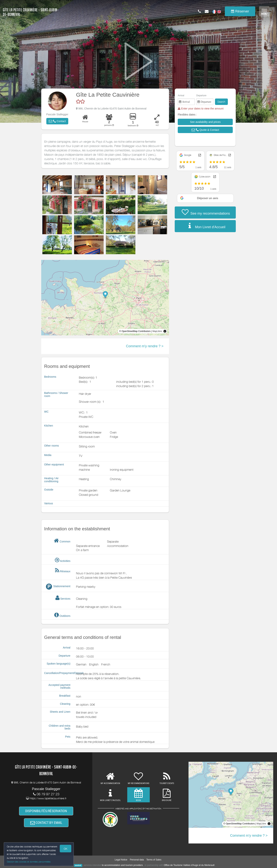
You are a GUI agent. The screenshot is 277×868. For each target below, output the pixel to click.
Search (221, 102)
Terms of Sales (154, 860)
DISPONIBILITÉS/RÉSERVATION (46, 811)
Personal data (137, 860)
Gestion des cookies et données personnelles (29, 862)
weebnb (78, 865)
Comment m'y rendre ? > (145, 346)
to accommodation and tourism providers (122, 865)
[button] (57, 121)
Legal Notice (121, 860)
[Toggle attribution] (165, 331)
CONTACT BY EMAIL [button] (46, 823)
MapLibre (157, 331)
